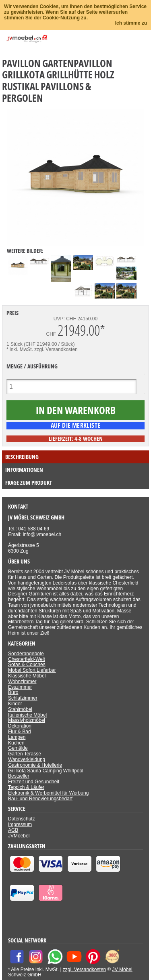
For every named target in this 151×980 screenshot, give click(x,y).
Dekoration (20, 726)
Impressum (20, 824)
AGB (13, 830)
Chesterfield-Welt (27, 659)
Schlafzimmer (23, 698)
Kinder (15, 704)
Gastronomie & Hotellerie (35, 765)
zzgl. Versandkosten (56, 349)
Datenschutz (22, 819)
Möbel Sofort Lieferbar (32, 670)
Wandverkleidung (27, 759)
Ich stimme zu (131, 23)
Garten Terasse (25, 754)
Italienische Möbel (27, 715)
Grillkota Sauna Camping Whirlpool (46, 771)
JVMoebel (19, 836)
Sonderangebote (26, 654)
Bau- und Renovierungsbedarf (40, 799)
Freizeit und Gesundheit (34, 782)
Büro (13, 692)
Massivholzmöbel (27, 720)
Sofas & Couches (27, 665)
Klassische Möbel (27, 676)
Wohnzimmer (22, 681)
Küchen (16, 743)
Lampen (17, 737)
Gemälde (18, 748)
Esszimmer (20, 687)
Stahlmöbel (20, 709)
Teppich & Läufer (26, 787)
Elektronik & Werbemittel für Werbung (48, 793)
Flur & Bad (20, 732)
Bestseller (19, 776)
